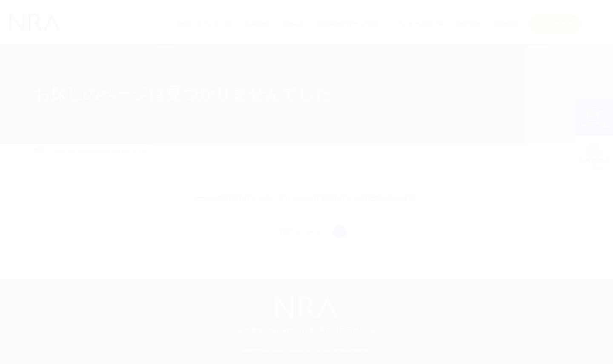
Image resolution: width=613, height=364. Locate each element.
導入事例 (257, 24)
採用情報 (505, 24)
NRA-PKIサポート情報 (347, 24)
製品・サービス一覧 (205, 24)
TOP (39, 151)
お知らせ (293, 24)
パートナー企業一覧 (417, 24)
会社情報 (468, 24)
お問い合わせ (555, 24)
